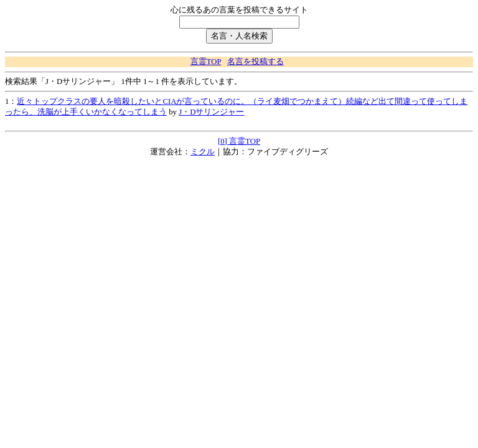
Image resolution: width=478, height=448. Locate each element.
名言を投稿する (255, 62)
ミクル (203, 152)
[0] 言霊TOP (239, 141)
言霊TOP (206, 62)
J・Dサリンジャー (211, 112)
